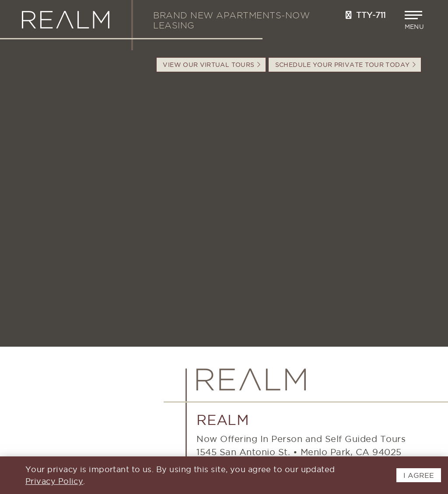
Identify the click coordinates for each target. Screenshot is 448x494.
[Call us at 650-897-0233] (349, 15)
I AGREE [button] (419, 475)
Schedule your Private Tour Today (345, 65)
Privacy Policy (54, 481)
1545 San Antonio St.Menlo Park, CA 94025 (299, 452)
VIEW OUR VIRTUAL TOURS (212, 65)
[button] (415, 21)
